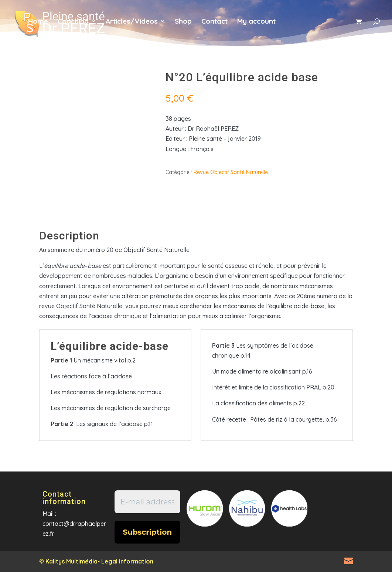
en (316, 25)
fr (292, 25)
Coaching (73, 22)
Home (38, 22)
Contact (214, 22)
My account (256, 22)
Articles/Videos (132, 22)
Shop (183, 22)
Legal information (127, 561)
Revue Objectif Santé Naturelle (231, 172)
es (340, 25)
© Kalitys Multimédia (68, 561)
